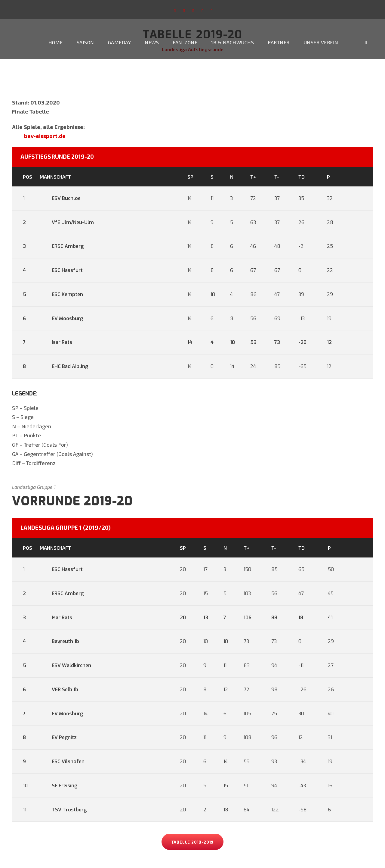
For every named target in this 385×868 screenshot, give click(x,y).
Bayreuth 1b (59, 641)
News (152, 42)
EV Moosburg (61, 318)
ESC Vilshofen (62, 762)
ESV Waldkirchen (65, 665)
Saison (85, 42)
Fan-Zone (185, 42)
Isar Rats (56, 342)
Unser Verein (321, 42)
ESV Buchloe (60, 198)
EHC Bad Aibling (64, 366)
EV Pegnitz (58, 737)
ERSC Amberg (62, 246)
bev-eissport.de (45, 136)
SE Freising (59, 786)
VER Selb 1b (59, 690)
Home (56, 42)
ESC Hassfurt (61, 270)
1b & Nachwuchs (233, 42)
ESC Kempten (61, 294)
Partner (279, 42)
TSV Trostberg (63, 810)
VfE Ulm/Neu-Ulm (67, 222)
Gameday (120, 42)
